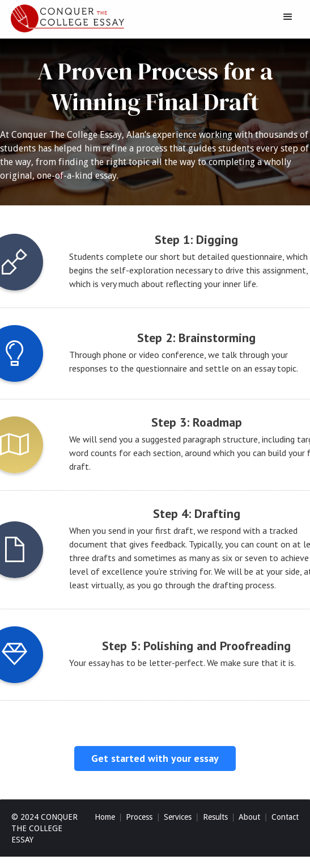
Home (105, 817)
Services (178, 817)
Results (215, 817)
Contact (285, 817)
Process (139, 817)
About (249, 817)
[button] (288, 17)
